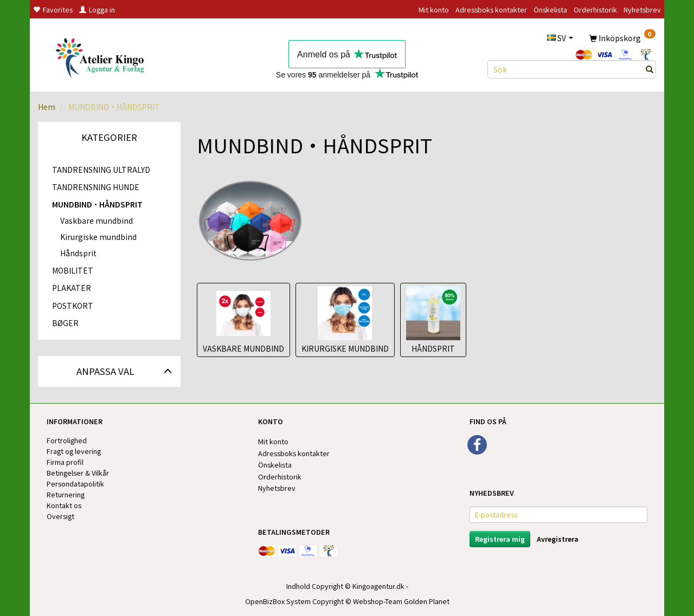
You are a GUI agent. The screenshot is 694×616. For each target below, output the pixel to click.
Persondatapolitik (75, 484)
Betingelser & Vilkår (78, 473)
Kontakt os (64, 505)
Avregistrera (558, 539)
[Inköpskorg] (622, 37)
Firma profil (65, 462)
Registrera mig (500, 539)
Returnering (66, 494)
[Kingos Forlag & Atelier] (104, 56)
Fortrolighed (67, 440)
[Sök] (650, 69)
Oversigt (60, 516)
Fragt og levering (74, 451)
